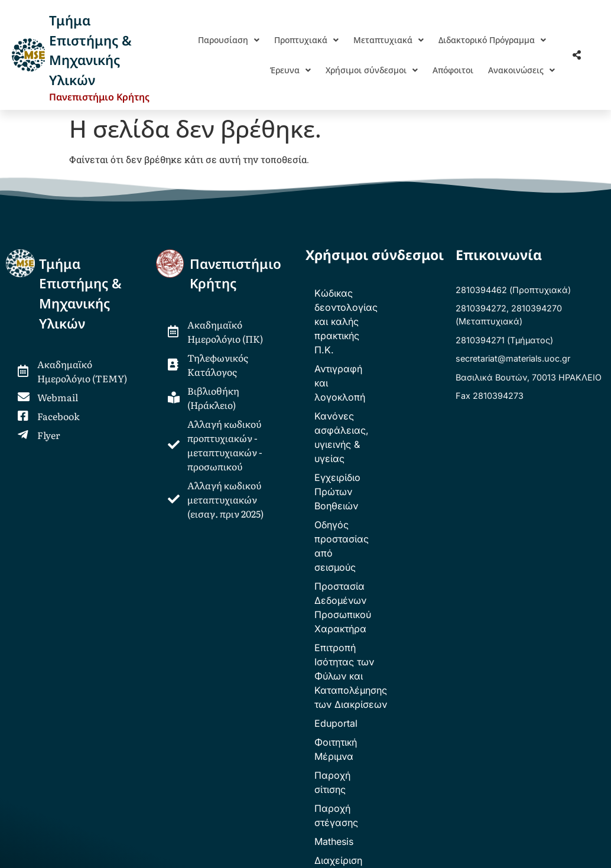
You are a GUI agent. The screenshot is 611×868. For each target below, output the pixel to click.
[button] (229, 40)
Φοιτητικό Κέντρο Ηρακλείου (330, 707)
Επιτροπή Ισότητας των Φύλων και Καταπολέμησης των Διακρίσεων (376, 492)
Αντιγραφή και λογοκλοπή (373, 326)
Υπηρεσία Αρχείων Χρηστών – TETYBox (379, 645)
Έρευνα (290, 70)
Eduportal (336, 525)
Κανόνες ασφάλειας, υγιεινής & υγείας (363, 352)
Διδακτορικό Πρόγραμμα (492, 40)
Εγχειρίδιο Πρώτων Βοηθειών (358, 385)
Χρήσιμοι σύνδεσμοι (372, 70)
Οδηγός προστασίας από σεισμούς (371, 418)
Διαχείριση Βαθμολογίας (370, 619)
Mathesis (334, 600)
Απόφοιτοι (453, 70)
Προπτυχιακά (306, 40)
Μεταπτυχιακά (389, 40)
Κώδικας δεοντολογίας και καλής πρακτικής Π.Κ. (375, 300)
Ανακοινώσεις (521, 70)
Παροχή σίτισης (350, 563)
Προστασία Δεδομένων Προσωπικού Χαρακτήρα (370, 451)
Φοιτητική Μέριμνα (357, 544)
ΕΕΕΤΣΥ (228, 707)
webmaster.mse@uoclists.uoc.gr (172, 761)
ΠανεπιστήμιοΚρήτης (235, 274)
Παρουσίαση (229, 40)
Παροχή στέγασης (356, 581)
